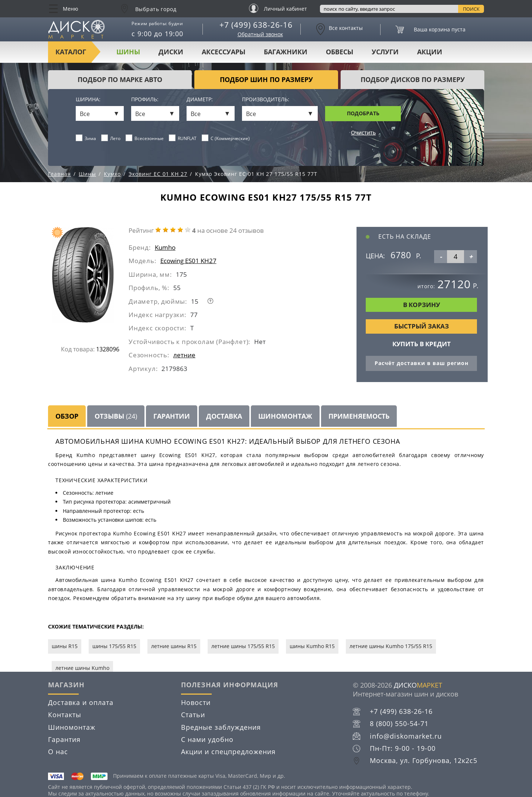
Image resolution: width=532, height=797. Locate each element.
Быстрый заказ (422, 326)
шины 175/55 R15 (114, 646)
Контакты (65, 715)
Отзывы (116, 416)
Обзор (67, 416)
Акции (430, 52)
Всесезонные (145, 138)
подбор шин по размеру (266, 79)
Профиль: (145, 100)
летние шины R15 (174, 646)
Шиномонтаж (285, 416)
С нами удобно (207, 739)
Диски (171, 52)
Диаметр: (200, 100)
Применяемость (359, 416)
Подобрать (363, 113)
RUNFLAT (183, 138)
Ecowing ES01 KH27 (188, 261)
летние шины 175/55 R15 (243, 646)
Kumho (165, 247)
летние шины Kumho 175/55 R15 (391, 646)
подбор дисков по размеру (413, 79)
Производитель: (266, 100)
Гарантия (64, 739)
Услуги (385, 52)
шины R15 (65, 646)
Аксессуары (224, 52)
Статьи (193, 715)
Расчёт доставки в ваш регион (422, 363)
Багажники (286, 52)
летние (184, 355)
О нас (58, 752)
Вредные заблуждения (221, 727)
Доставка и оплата (81, 702)
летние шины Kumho (82, 668)
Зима (86, 138)
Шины (128, 52)
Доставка (224, 416)
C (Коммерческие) (226, 138)
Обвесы (340, 52)
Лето (111, 138)
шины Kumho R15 (312, 646)
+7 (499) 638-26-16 (256, 25)
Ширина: (88, 100)
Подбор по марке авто (120, 79)
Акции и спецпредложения (228, 752)
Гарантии (172, 416)
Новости (196, 702)
